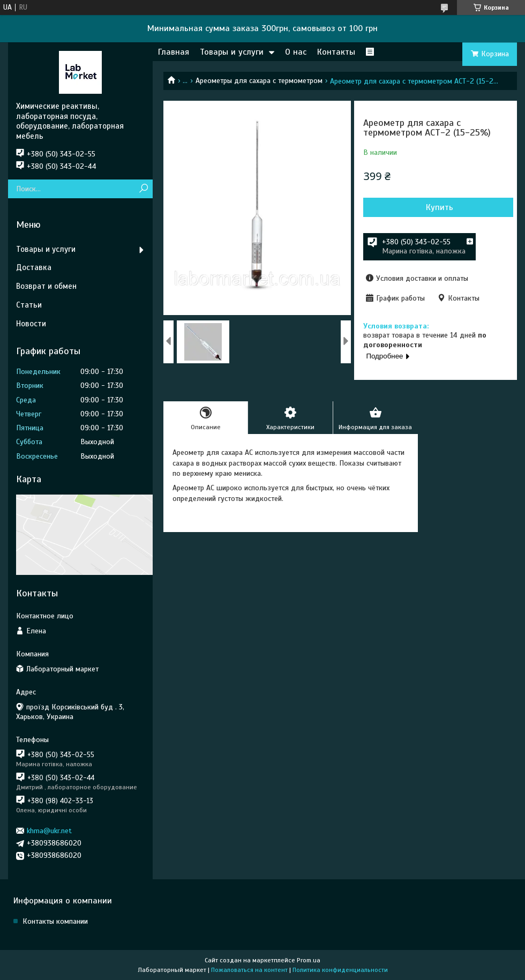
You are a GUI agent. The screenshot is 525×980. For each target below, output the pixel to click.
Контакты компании (55, 921)
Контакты (336, 52)
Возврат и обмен (46, 286)
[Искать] (143, 189)
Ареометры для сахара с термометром (259, 81)
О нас (296, 52)
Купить (440, 207)
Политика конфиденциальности (340, 970)
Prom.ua (309, 960)
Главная (174, 52)
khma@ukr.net (49, 831)
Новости (31, 324)
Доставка (34, 267)
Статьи (29, 305)
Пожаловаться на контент (249, 970)
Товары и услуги (232, 52)
